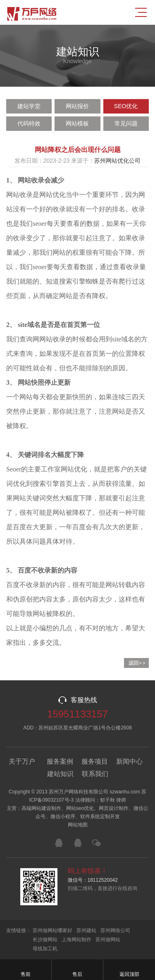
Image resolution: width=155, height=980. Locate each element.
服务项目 (95, 761)
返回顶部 (129, 970)
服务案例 (60, 761)
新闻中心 (129, 761)
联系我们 (95, 774)
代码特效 (29, 123)
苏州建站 (86, 930)
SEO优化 (126, 106)
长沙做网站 (45, 940)
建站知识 (60, 774)
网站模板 (77, 123)
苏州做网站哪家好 (52, 930)
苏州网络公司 (115, 930)
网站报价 (77, 106)
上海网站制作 (76, 940)
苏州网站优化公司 (117, 161)
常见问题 (126, 123)
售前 (26, 970)
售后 (77, 970)
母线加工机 (45, 949)
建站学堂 (29, 106)
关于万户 (22, 761)
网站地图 (78, 825)
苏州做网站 (108, 940)
